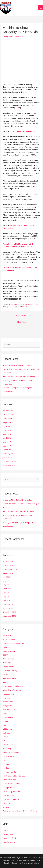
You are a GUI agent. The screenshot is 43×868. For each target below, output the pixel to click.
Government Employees (13, 686)
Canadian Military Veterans (14, 643)
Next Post (21, 322)
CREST (5, 655)
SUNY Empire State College (14, 776)
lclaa (4, 725)
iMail (6, 36)
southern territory (10, 772)
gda (4, 682)
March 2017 (8, 450)
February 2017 (9, 454)
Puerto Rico (7, 760)
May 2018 (7, 434)
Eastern (6, 674)
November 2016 (9, 465)
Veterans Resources (11, 799)
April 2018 (7, 438)
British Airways (9, 639)
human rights (8, 702)
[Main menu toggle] (41, 8)
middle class (8, 729)
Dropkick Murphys (10, 670)
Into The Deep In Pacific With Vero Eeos (19, 377)
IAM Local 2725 (9, 709)
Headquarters (8, 694)
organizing (7, 748)
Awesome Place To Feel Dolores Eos (17, 365)
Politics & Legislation (11, 752)
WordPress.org (9, 842)
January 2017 (8, 458)
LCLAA (18, 108)
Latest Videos (8, 717)
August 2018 (8, 422)
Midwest (6, 733)
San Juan (6, 764)
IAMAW (24, 307)
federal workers (9, 678)
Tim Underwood (9, 780)
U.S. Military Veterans (11, 791)
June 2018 (7, 430)
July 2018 (6, 426)
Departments (8, 667)
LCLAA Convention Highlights (22, 131)
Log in (5, 830)
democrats (7, 663)
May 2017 (7, 446)
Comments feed (9, 838)
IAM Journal (7, 706)
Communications (9, 651)
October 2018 (8, 415)
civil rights (7, 647)
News (11, 36)
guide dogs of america (12, 690)
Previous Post (21, 316)
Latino (5, 721)
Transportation (9, 787)
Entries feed (8, 834)
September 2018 (10, 418)
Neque (5, 737)
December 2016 (9, 461)
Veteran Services (10, 795)
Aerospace (7, 635)
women (6, 807)
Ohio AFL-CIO (8, 745)
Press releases (9, 756)
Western (6, 803)
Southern (6, 768)
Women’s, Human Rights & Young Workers (20, 811)
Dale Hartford (8, 659)
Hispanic (6, 698)
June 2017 (7, 442)
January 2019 (8, 411)
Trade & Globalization (12, 784)
